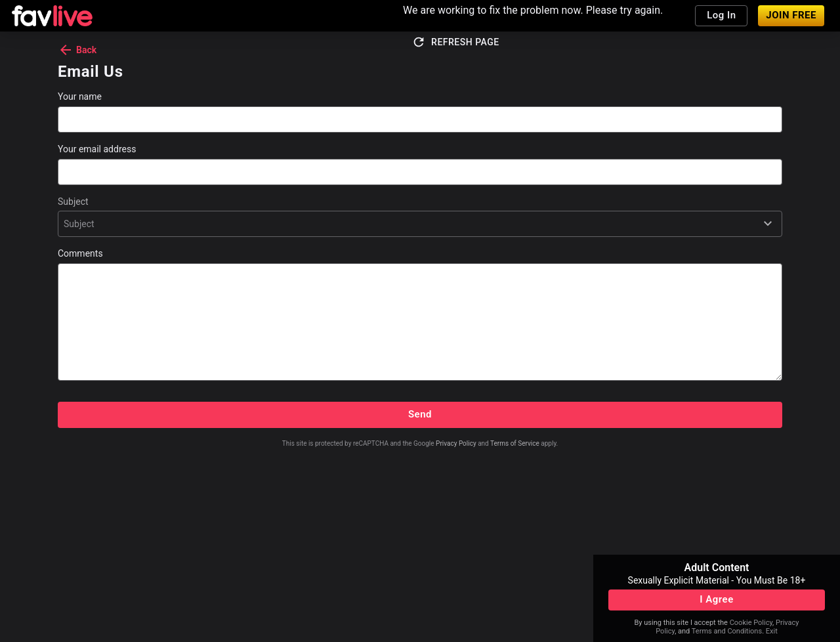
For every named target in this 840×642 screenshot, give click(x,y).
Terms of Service (515, 443)
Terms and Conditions (727, 631)
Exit (772, 631)
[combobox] (65, 224)
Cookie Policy (751, 623)
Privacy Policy (456, 443)
